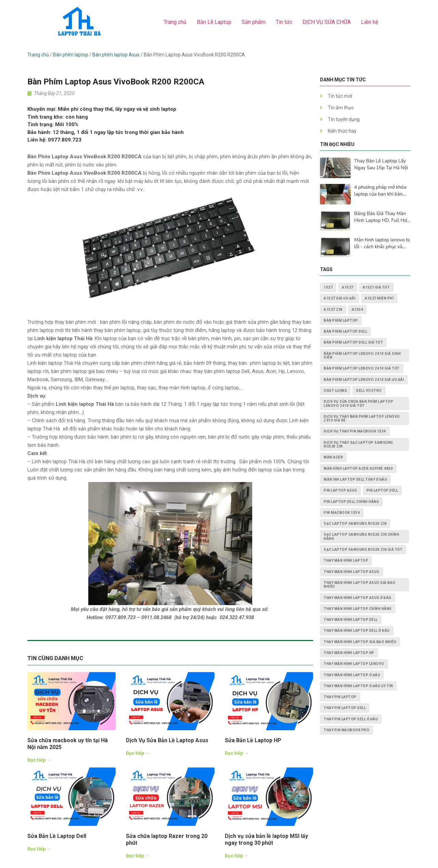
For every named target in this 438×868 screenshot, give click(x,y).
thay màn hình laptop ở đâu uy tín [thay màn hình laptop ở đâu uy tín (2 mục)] (358, 686)
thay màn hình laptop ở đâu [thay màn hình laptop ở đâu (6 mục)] (352, 675)
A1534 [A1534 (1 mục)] (358, 310)
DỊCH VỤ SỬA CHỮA (327, 22)
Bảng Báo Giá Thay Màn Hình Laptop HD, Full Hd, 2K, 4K (381, 217)
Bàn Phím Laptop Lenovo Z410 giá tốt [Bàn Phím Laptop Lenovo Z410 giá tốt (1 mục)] (362, 368)
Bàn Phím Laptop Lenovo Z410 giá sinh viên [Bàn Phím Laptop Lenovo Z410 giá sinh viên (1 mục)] (362, 356)
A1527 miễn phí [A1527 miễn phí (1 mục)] (379, 298)
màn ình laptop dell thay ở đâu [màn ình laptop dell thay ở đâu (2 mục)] (355, 479)
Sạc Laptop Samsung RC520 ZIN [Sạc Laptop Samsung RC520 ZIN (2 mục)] (355, 524)
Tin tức (284, 22)
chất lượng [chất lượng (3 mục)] (335, 391)
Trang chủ (175, 22)
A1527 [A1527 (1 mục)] (348, 287)
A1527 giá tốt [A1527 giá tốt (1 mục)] (376, 287)
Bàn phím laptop (71, 55)
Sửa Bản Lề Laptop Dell (57, 836)
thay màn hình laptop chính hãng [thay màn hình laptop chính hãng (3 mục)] (358, 609)
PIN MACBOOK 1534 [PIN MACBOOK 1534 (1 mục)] (342, 513)
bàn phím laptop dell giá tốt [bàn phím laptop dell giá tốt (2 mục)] (353, 342)
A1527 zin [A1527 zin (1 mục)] (333, 310)
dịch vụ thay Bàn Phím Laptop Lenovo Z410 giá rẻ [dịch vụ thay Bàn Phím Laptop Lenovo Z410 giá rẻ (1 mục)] (362, 418)
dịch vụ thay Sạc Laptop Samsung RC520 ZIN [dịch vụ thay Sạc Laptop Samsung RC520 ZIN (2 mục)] (358, 444)
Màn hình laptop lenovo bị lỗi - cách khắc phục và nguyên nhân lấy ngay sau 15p (382, 243)
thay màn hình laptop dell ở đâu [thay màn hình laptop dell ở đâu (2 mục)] (357, 631)
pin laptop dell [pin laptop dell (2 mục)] (382, 490)
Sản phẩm (254, 22)
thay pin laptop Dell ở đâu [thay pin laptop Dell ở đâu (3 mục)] (351, 719)
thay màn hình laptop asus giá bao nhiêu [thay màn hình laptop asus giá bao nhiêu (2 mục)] (360, 585)
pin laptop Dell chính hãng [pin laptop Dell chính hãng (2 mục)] (351, 502)
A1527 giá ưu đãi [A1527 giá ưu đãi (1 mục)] (340, 298)
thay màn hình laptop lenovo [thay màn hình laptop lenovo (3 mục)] (354, 664)
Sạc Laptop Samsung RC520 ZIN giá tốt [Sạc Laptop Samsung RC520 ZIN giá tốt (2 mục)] (363, 550)
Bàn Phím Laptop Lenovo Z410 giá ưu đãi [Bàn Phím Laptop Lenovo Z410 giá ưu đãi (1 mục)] (364, 380)
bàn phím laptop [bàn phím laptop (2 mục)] (341, 321)
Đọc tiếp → (39, 760)
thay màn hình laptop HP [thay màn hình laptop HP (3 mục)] (349, 653)
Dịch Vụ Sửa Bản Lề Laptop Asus (167, 740)
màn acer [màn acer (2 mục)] (333, 457)
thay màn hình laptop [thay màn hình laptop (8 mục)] (346, 560)
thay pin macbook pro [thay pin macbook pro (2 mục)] (346, 730)
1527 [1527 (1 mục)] (328, 287)
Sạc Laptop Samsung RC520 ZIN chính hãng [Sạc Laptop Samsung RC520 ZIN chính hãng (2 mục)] (361, 536)
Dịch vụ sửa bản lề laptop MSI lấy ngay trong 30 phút (266, 839)
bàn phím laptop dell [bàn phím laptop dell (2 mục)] (345, 331)
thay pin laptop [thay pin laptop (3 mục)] (340, 697)
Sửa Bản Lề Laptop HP (253, 740)
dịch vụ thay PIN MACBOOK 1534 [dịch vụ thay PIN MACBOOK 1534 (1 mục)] (355, 431)
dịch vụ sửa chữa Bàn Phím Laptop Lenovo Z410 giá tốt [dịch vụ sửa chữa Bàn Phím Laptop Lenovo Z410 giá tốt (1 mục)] (358, 403)
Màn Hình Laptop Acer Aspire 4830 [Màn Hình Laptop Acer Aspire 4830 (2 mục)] (358, 469)
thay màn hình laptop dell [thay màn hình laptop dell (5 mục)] (351, 620)
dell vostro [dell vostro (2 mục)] (369, 391)
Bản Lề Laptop (214, 22)
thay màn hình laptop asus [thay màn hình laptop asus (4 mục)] (352, 572)
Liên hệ (370, 22)
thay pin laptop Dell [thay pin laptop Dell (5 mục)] (345, 708)
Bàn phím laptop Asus (116, 55)
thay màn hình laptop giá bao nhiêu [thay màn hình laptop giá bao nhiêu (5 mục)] (360, 642)
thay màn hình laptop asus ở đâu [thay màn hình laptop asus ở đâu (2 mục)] (358, 598)
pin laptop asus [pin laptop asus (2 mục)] (340, 490)
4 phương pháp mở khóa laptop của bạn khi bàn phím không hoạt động (380, 191)
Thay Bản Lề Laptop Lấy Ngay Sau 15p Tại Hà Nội (381, 164)
